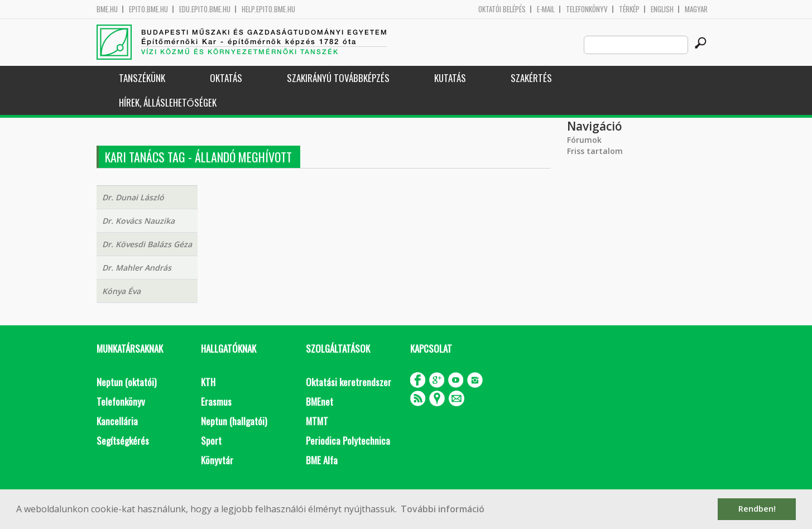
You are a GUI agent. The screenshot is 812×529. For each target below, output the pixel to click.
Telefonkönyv (587, 9)
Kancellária (117, 421)
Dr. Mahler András (137, 268)
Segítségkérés (123, 441)
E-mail (546, 9)
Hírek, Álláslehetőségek (168, 102)
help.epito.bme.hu (268, 9)
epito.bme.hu (148, 9)
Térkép (629, 9)
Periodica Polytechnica (348, 441)
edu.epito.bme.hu (205, 9)
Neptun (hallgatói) (234, 421)
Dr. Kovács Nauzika (138, 221)
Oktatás (226, 78)
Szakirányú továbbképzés (338, 78)
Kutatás (450, 78)
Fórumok (584, 140)
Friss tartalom (595, 151)
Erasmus (216, 401)
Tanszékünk (142, 78)
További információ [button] (443, 509)
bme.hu (107, 9)
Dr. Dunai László (133, 197)
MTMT (317, 421)
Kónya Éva (121, 291)
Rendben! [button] (757, 509)
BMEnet (319, 401)
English (662, 9)
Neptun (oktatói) (126, 382)
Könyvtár (217, 460)
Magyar (696, 9)
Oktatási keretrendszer (349, 382)
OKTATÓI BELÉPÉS (502, 9)
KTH (208, 382)
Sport (211, 441)
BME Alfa (322, 460)
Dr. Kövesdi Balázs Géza (147, 244)
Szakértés (531, 78)
